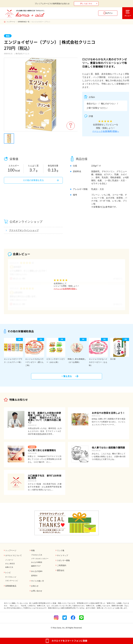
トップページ (11, 22)
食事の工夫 (9, 569)
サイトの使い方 (38, 583)
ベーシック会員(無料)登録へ (106, 131)
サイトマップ (62, 558)
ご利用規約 (62, 568)
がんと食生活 (10, 566)
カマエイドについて (14, 558)
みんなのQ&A (37, 573)
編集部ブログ (36, 568)
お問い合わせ (37, 593)
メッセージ (9, 562)
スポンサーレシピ (12, 583)
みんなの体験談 (37, 564)
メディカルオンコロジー (40, 561)
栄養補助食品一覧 (24, 22)
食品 (8, 36)
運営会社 (61, 573)
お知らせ (35, 588)
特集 (33, 553)
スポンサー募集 (63, 563)
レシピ (8, 575)
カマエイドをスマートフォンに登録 (69, 641)
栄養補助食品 (11, 588)
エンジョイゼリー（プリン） (41, 22)
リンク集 (61, 553)
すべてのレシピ (11, 579)
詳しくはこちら (86, 3)
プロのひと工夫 (37, 557)
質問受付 (34, 578)
